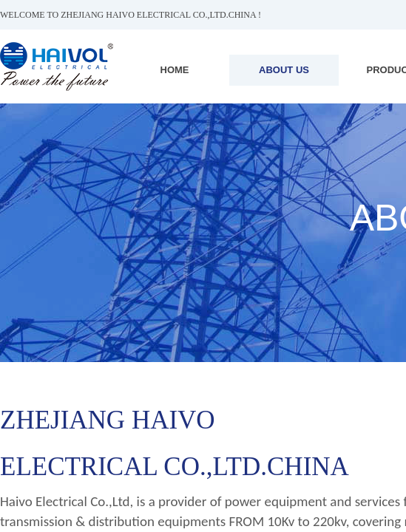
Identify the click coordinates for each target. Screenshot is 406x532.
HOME (175, 70)
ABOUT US (284, 70)
